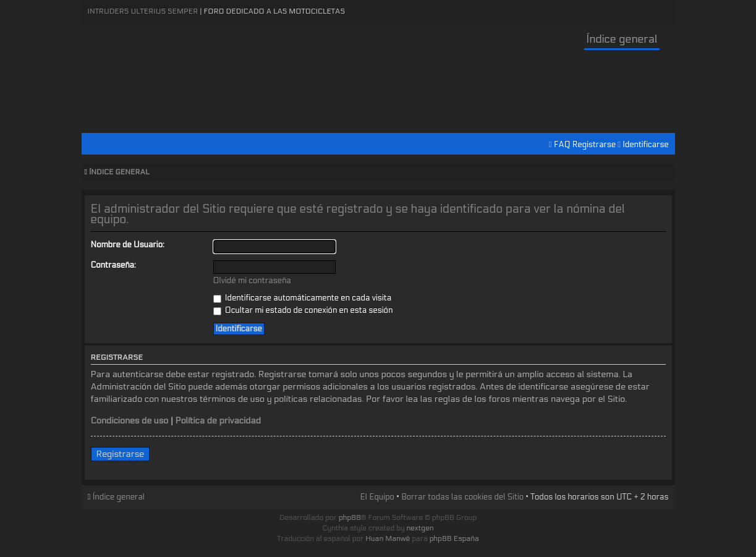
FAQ (562, 145)
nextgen (420, 528)
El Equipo (377, 497)
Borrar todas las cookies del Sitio (462, 497)
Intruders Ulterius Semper (143, 11)
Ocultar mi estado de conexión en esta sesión (303, 310)
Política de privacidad (218, 421)
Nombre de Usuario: (128, 245)
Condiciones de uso (130, 421)
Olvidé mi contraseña (252, 281)
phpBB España (454, 538)
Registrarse (594, 145)
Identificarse (645, 145)
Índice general (622, 39)
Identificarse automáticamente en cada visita (303, 298)
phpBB (350, 517)
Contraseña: (113, 265)
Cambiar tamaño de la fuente (663, 172)
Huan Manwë (388, 538)
